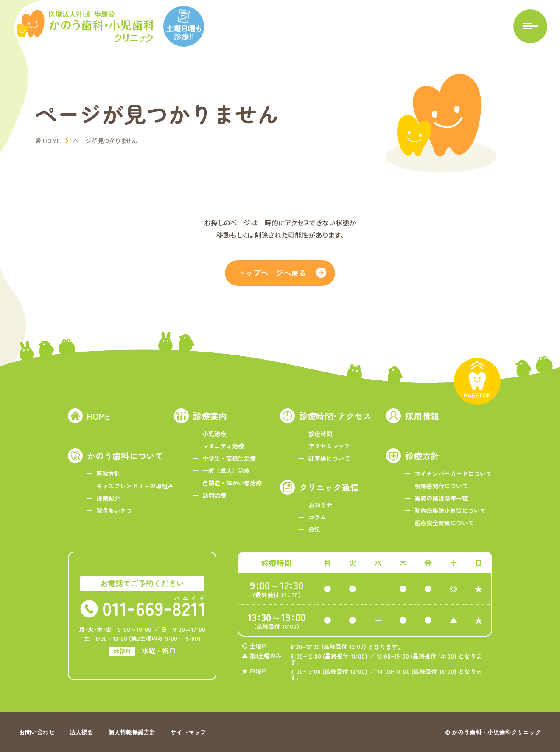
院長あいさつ (114, 510)
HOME (98, 416)
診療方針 (422, 456)
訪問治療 (214, 495)
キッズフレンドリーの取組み (135, 486)
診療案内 (210, 416)
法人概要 (81, 732)
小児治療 (214, 434)
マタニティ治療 (223, 446)
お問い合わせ (37, 732)
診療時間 (320, 434)
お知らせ (320, 505)
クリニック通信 (329, 487)
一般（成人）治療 (226, 470)
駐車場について (329, 458)
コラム (317, 517)
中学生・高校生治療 (229, 458)
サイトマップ (188, 732)
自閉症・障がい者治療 (232, 483)
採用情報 (422, 416)
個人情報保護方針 (132, 732)
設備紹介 (108, 498)
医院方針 (108, 473)
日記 (314, 529)
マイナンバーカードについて (453, 473)
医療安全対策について (444, 523)
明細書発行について (441, 486)
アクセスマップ (329, 446)
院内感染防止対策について (450, 510)
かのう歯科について (125, 456)
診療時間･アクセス (335, 416)
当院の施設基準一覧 (441, 498)
